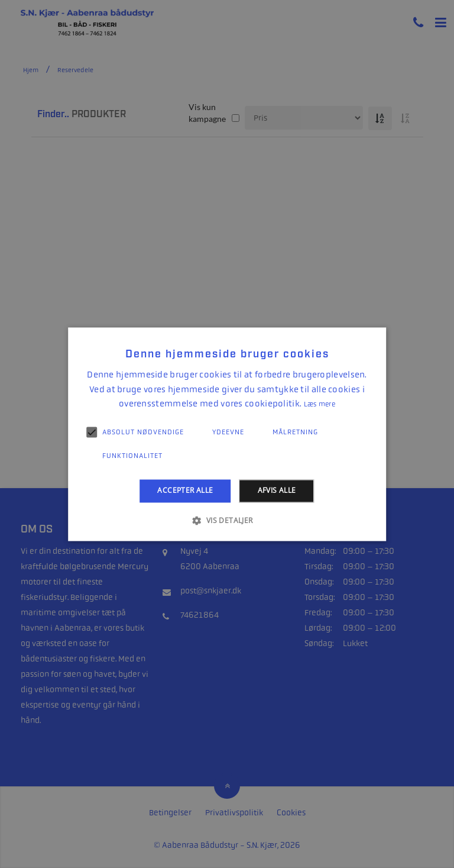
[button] (227, 520)
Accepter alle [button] (185, 491)
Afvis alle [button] (277, 491)
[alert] (227, 434)
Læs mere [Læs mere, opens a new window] (320, 405)
